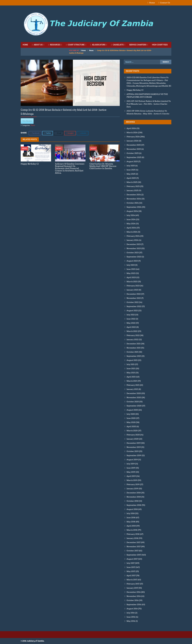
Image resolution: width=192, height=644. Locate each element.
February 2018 (133, 534)
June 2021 (131, 368)
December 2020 (134, 393)
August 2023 (132, 261)
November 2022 (134, 298)
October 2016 (132, 600)
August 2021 (132, 360)
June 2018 (131, 518)
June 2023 (131, 269)
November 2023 (134, 248)
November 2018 (134, 497)
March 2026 (132, 132)
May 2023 (131, 273)
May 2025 (131, 174)
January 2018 (132, 538)
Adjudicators (98, 45)
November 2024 (134, 199)
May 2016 (131, 621)
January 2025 (132, 190)
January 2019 (132, 489)
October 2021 (132, 352)
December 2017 (133, 542)
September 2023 (134, 257)
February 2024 (133, 236)
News (91, 50)
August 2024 (132, 211)
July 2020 (131, 414)
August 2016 (132, 609)
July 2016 (131, 613)
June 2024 (131, 219)
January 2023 (132, 290)
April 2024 (131, 228)
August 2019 (132, 460)
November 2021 (134, 348)
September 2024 (134, 207)
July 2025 (131, 166)
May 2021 (131, 373)
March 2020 (132, 431)
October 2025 (133, 153)
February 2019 (133, 484)
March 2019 (132, 480)
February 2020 (133, 435)
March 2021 (132, 381)
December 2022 (134, 294)
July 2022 (131, 315)
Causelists (117, 45)
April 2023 (131, 277)
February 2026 (133, 137)
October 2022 (133, 302)
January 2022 (132, 339)
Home (152, 3)
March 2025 (132, 182)
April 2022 (131, 327)
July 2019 (131, 464)
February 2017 (133, 584)
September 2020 (134, 406)
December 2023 (134, 244)
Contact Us (165, 3)
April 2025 (131, 178)
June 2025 (131, 170)
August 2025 (132, 161)
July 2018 (131, 513)
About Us (37, 45)
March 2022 (132, 331)
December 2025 (134, 145)
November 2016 (134, 596)
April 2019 (131, 476)
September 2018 (134, 505)
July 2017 (130, 563)
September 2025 (134, 157)
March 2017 (132, 580)
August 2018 (132, 509)
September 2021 (134, 356)
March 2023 (132, 282)
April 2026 (131, 128)
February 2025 (133, 186)
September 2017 (134, 555)
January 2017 (132, 588)
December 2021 (133, 344)
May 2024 (131, 224)
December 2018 (134, 493)
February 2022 (133, 335)
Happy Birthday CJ (135, 90)
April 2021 (131, 377)
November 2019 (134, 447)
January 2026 (132, 141)
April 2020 (131, 426)
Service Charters (138, 45)
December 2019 (134, 443)
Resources (54, 45)
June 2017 (131, 567)
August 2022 (132, 311)
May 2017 (131, 571)
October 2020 (133, 402)
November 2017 (134, 547)
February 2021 (133, 385)
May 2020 (131, 422)
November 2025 (134, 149)
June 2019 (131, 468)
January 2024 (132, 240)
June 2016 (131, 617)
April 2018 (131, 526)
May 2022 (131, 323)
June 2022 (131, 319)
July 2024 (131, 215)
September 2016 (134, 604)
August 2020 (132, 410)
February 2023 (133, 286)
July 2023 (131, 265)
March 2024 (132, 232)
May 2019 (131, 472)
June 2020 (131, 418)
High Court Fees (160, 45)
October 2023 (133, 253)
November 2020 (134, 397)
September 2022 (134, 306)
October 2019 (133, 451)
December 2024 (134, 195)
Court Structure (75, 45)
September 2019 (134, 455)
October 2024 (133, 203)
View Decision (27, 121)
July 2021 (131, 364)
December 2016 (134, 592)
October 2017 (132, 551)
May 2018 (131, 522)
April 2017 (131, 575)
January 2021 (132, 389)
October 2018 (133, 501)
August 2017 (132, 559)
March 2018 (132, 530)
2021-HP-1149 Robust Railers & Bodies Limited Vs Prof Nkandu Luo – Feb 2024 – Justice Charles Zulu (149, 104)
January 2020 (132, 439)
